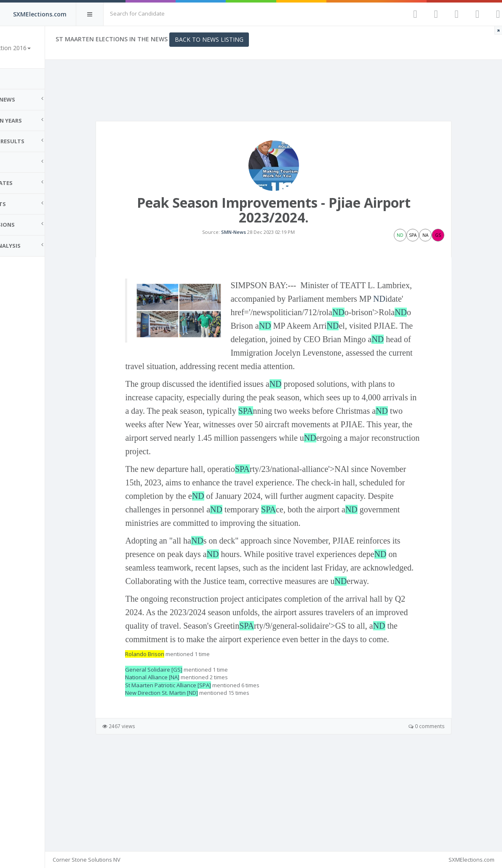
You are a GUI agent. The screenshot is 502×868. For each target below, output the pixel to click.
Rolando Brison (176, 737)
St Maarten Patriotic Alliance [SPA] (199, 768)
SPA (313, 453)
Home (17, 79)
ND (314, 341)
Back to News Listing (240, 39)
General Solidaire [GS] (185, 753)
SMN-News (249, 247)
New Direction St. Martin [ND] (193, 776)
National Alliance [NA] (183, 760)
